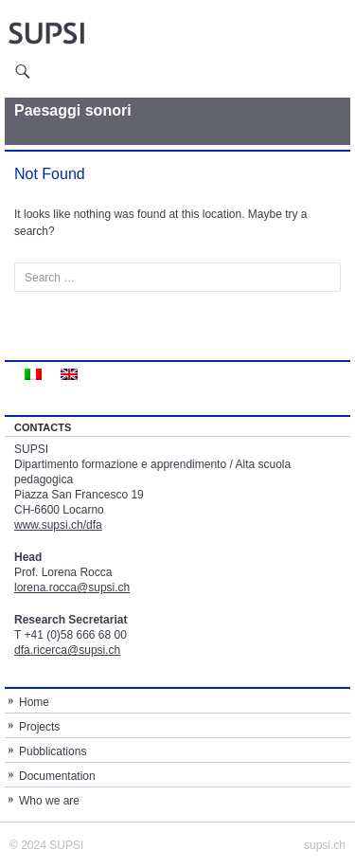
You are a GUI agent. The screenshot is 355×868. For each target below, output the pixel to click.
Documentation (57, 776)
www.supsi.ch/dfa (58, 525)
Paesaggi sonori (73, 110)
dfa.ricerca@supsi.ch (67, 650)
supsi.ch (325, 845)
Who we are (49, 801)
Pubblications (53, 751)
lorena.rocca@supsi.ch (72, 588)
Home (34, 702)
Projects (39, 727)
